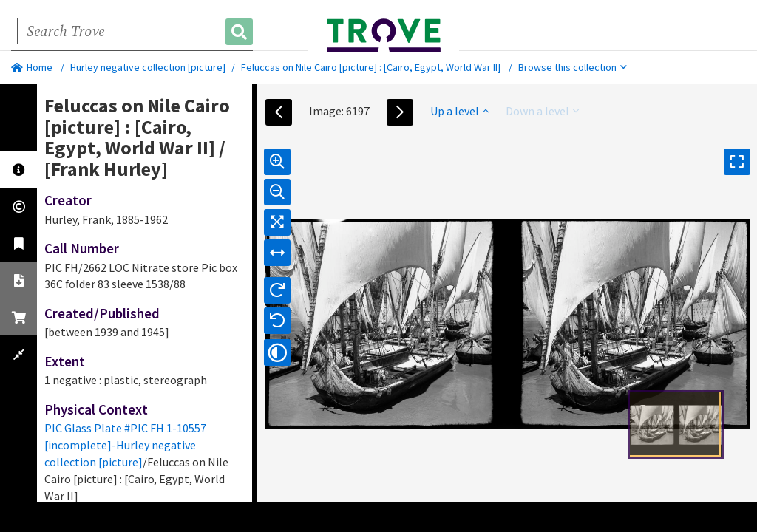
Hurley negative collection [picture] (148, 67)
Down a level (542, 111)
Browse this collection (573, 67)
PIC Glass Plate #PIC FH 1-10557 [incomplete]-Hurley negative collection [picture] (125, 445)
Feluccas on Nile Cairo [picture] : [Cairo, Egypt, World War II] (371, 67)
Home (32, 67)
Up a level (459, 111)
